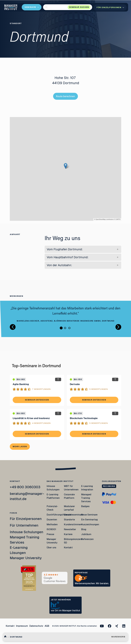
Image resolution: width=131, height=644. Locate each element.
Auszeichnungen (90, 524)
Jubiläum (86, 534)
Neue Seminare (89, 515)
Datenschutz (36, 626)
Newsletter (70, 529)
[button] (68, 7)
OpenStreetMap (101, 219)
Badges (85, 506)
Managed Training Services (86, 498)
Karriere (68, 534)
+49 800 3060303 (25, 487)
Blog (84, 529)
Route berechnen (65, 96)
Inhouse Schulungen (26, 532)
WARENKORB (118, 637)
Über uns (51, 548)
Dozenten (52, 520)
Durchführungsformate (59, 515)
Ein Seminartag (89, 520)
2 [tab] (65, 328)
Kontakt (68, 548)
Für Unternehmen (24, 525)
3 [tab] (69, 328)
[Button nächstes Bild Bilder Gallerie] (118, 327)
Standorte (69, 520)
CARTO (118, 219)
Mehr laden (20, 447)
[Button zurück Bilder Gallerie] (13, 327)
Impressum (22, 626)
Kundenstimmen (73, 524)
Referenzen (87, 539)
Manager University (26, 558)
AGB (47, 626)
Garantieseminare (73, 515)
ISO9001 (51, 529)
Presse (50, 534)
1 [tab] (61, 328)
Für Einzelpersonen (26, 519)
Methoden (52, 524)
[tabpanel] (65, 314)
